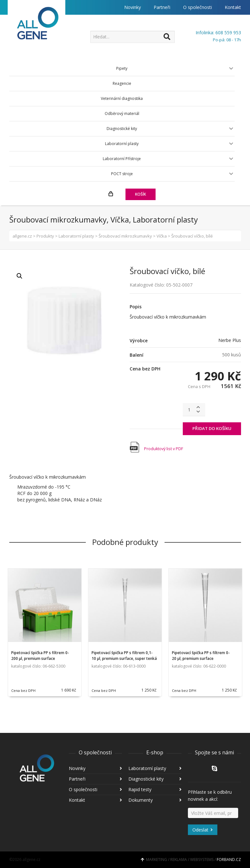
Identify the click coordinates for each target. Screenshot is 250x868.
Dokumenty (141, 800)
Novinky (133, 7)
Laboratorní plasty (147, 768)
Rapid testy (140, 789)
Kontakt (233, 7)
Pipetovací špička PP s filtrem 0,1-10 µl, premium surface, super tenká (124, 656)
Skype (214, 768)
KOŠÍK (141, 194)
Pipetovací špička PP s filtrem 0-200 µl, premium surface (40, 656)
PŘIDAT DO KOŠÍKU (212, 428)
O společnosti (198, 7)
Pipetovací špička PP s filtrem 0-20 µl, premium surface (201, 656)
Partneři (162, 7)
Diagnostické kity (146, 779)
